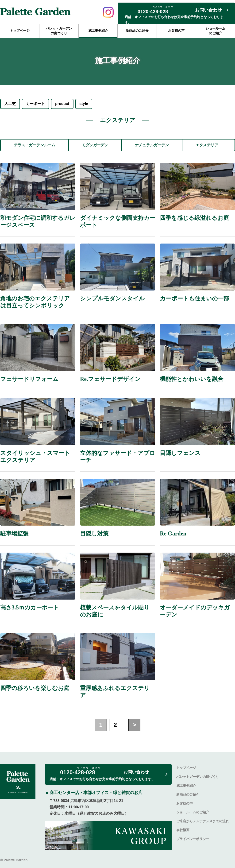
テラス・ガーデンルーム (35, 145)
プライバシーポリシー (193, 839)
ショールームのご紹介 (216, 31)
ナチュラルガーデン (152, 145)
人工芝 (10, 104)
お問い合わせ (208, 10)
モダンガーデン (95, 145)
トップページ (20, 31)
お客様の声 (176, 31)
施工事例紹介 (98, 31)
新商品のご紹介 (137, 31)
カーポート (35, 104)
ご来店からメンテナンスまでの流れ (203, 821)
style (84, 104)
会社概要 (183, 830)
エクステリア (207, 145)
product (62, 104)
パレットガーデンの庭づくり (59, 31)
